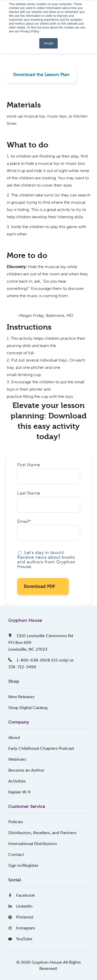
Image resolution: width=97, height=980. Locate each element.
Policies (16, 822)
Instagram (22, 928)
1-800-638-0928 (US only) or (41, 660)
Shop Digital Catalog (28, 708)
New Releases (21, 697)
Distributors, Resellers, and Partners (42, 833)
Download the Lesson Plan (41, 74)
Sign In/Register (23, 865)
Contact (16, 855)
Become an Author (26, 770)
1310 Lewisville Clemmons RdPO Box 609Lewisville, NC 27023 (41, 642)
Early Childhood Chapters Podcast (41, 748)
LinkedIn (20, 906)
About (14, 737)
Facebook (21, 895)
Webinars (17, 759)
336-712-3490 (22, 667)
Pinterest (21, 917)
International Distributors (33, 844)
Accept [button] (48, 43)
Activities (17, 781)
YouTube (20, 939)
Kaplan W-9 (19, 792)
